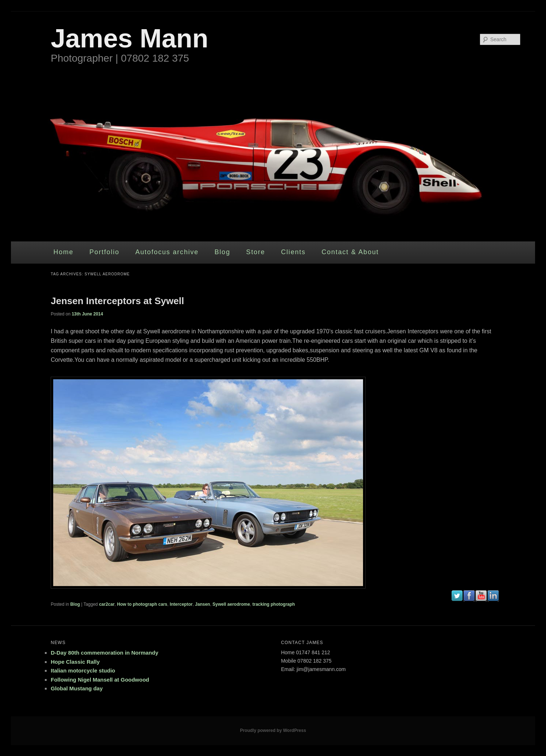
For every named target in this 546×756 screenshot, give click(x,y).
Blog (222, 252)
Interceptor (181, 604)
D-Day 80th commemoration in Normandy (104, 653)
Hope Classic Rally (75, 662)
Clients (293, 252)
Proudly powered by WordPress (273, 730)
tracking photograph (274, 604)
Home (63, 252)
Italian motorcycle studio (83, 670)
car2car (107, 604)
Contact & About (350, 252)
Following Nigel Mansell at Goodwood (100, 680)
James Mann (129, 38)
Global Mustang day (77, 688)
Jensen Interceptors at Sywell (117, 301)
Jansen (202, 604)
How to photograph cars (142, 604)
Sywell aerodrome (231, 604)
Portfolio (104, 252)
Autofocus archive (167, 252)
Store (256, 252)
